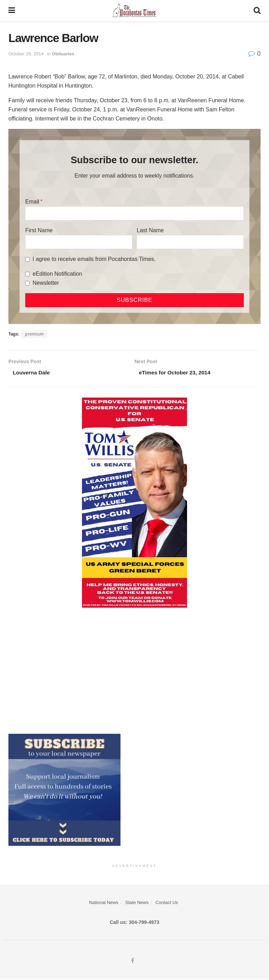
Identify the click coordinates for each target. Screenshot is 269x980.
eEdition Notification (57, 274)
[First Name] (79, 242)
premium (34, 334)
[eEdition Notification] (27, 274)
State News (137, 903)
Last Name (150, 230)
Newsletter (46, 283)
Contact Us (167, 903)
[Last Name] (190, 242)
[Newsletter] (27, 283)
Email (32, 202)
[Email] (134, 213)
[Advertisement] (134, 671)
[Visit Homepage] (134, 11)
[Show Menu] (12, 11)
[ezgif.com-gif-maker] (64, 790)
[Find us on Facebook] (133, 962)
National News (104, 903)
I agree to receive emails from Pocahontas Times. (94, 259)
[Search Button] (257, 11)
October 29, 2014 (26, 54)
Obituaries (63, 54)
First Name (39, 230)
